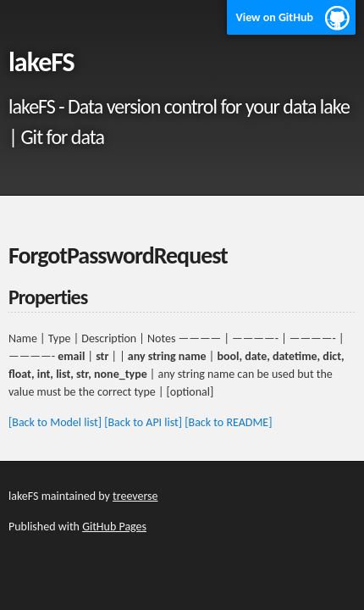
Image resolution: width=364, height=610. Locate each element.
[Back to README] (228, 422)
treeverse (135, 496)
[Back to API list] (143, 422)
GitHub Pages (114, 527)
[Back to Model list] (55, 422)
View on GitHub (274, 17)
